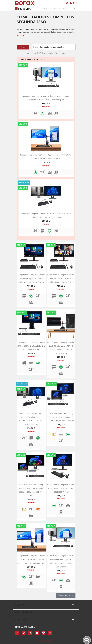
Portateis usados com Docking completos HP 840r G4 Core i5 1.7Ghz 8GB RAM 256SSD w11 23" (61, 417)
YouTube (37, 633)
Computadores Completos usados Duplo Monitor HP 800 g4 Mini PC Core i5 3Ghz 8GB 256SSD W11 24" (31, 559)
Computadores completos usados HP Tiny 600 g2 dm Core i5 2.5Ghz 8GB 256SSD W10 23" (31, 346)
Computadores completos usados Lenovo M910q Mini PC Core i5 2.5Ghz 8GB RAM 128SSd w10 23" (31, 278)
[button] (23, 8)
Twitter (24, 633)
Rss (30, 633)
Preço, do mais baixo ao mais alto (54, 47)
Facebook (17, 633)
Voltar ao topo (66, 595)
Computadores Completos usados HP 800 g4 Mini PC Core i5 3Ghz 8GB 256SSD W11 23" (61, 488)
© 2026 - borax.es (46, 641)
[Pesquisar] (59, 8)
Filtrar (23, 47)
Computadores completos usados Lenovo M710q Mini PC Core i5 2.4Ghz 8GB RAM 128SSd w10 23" (61, 278)
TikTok (50, 633)
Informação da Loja (25, 627)
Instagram (44, 633)
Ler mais (20, 35)
